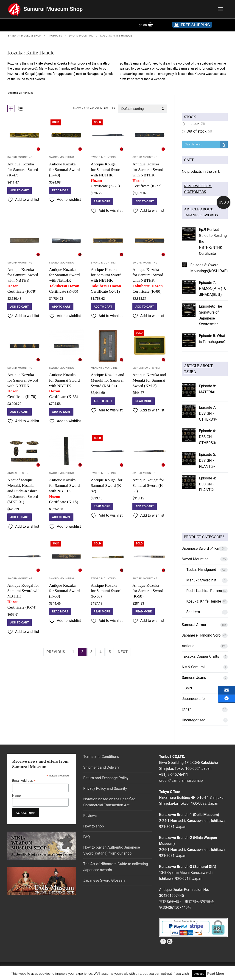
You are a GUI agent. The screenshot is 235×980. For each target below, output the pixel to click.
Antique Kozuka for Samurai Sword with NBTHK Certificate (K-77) (150, 175)
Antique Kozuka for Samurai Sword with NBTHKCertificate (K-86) (66, 280)
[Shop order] (142, 109)
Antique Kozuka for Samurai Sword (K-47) (23, 170)
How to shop (94, 826)
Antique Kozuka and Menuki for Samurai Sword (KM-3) (149, 380)
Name (16, 796)
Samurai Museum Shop (53, 9)
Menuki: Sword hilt (105, 368)
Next (123, 652)
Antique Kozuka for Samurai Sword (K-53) (64, 591)
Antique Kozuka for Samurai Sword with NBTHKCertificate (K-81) (108, 280)
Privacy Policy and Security (105, 789)
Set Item (193, 612)
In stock (193, 124)
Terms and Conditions (101, 757)
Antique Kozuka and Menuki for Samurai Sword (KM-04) (108, 380)
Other (186, 709)
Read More (216, 974)
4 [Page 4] (101, 652)
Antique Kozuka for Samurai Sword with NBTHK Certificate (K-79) (25, 280)
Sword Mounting (20, 157)
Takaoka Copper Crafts (200, 656)
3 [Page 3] (92, 652)
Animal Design (18, 473)
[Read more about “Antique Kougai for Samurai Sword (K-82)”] (102, 506)
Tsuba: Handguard (201, 570)
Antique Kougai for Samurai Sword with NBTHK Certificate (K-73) (108, 175)
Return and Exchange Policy (106, 778)
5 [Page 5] (110, 652)
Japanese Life (193, 699)
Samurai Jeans (194, 678)
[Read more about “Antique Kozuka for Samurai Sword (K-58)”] (144, 612)
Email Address (24, 781)
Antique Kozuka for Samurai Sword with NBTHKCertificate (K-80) (150, 280)
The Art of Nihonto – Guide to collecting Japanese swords (116, 867)
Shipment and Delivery (101, 767)
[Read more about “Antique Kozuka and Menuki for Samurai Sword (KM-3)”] (144, 401)
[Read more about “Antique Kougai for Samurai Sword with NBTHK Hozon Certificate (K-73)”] (102, 201)
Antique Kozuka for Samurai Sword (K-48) (64, 170)
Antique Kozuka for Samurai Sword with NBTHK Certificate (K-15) (66, 491)
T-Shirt (187, 688)
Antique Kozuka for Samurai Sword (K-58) (148, 591)
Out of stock (197, 131)
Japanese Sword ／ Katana (204, 548)
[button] (20, 190)
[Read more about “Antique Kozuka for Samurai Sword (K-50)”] (102, 612)
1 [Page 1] (73, 652)
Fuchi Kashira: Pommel (205, 591)
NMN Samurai (193, 667)
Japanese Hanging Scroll (202, 635)
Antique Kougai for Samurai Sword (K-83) (148, 485)
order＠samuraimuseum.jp (181, 780)
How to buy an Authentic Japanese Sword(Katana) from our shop (112, 850)
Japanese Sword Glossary (104, 880)
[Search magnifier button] (224, 145)
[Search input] (202, 144)
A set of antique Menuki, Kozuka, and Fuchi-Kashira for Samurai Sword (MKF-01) (23, 491)
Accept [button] (199, 974)
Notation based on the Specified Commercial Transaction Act (109, 802)
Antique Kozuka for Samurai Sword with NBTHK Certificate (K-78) (25, 386)
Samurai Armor (194, 625)
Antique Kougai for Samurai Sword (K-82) (107, 485)
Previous (56, 652)
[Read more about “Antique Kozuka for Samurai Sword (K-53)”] (60, 612)
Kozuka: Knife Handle (204, 601)
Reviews (90, 816)
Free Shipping (192, 25)
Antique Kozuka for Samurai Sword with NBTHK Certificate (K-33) (66, 386)
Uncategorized (194, 720)
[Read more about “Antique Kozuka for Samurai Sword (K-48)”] (60, 190)
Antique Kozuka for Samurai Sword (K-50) (106, 591)
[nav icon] (220, 9)
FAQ (87, 837)
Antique (188, 646)
